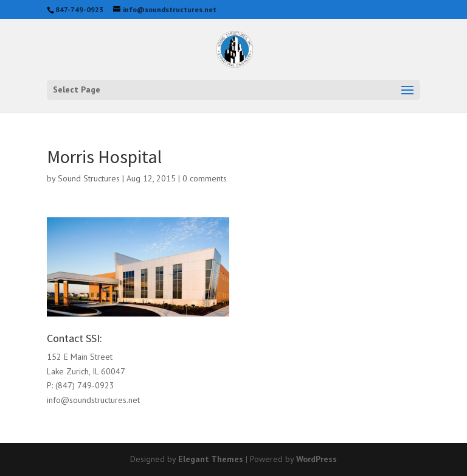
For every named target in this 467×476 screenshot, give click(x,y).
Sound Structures (89, 178)
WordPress (317, 459)
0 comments (205, 178)
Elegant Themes (211, 459)
